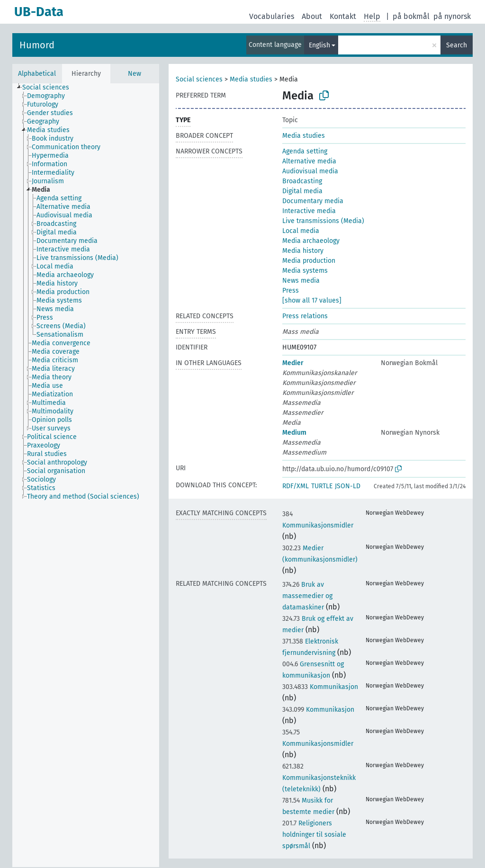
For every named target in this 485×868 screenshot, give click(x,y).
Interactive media (309, 211)
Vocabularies (272, 16)
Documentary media (313, 201)
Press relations (305, 316)
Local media (301, 231)
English (319, 45)
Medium (294, 433)
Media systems (305, 271)
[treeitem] (50, 88)
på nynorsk (452, 16)
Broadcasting (302, 181)
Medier (293, 363)
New (135, 74)
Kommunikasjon (320, 687)
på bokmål (411, 16)
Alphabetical (37, 74)
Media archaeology (311, 241)
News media (301, 281)
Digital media (302, 191)
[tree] (86, 475)
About (312, 16)
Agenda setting (305, 151)
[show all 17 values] (312, 300)
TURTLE (322, 486)
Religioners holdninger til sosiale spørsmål (314, 835)
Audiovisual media (310, 171)
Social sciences (199, 79)
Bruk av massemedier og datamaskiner (307, 596)
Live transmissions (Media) (323, 221)
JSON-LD (348, 486)
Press (291, 291)
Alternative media (309, 161)
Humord (37, 45)
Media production (309, 261)
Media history (303, 251)
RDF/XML (296, 486)
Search (457, 45)
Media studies (251, 79)
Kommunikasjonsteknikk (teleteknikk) (319, 778)
